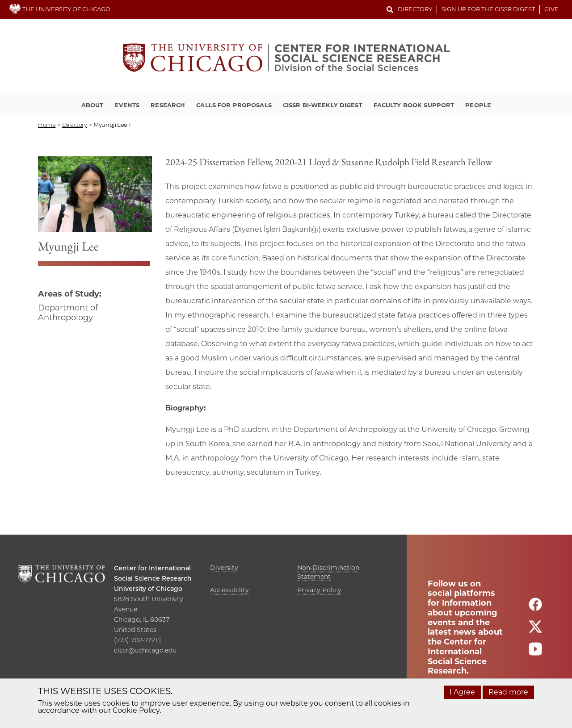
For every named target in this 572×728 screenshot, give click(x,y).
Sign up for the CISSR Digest (488, 9)
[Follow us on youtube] (535, 653)
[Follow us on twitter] (535, 631)
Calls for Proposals (234, 105)
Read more (508, 692)
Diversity (224, 568)
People (478, 105)
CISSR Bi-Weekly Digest (323, 105)
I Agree (462, 692)
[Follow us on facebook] (535, 609)
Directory (415, 9)
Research (168, 105)
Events (127, 105)
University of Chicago (148, 589)
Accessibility (229, 590)
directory (75, 125)
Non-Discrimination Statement (328, 572)
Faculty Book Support (414, 105)
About (93, 105)
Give (551, 9)
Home (47, 125)
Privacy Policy (319, 590)
